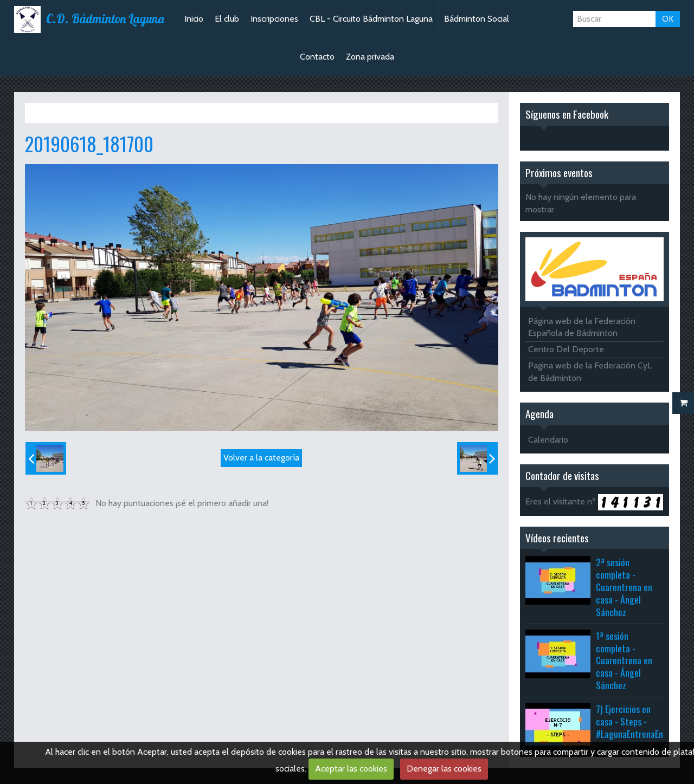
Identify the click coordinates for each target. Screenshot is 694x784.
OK (668, 19)
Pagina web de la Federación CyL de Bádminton (590, 372)
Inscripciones (274, 19)
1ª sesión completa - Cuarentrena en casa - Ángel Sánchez (624, 660)
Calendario (548, 440)
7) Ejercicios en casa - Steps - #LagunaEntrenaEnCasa (638, 721)
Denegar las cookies (444, 769)
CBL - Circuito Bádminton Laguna (371, 19)
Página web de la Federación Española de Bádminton (582, 327)
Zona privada (370, 57)
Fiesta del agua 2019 (170, 113)
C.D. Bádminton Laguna (105, 19)
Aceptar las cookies (351, 769)
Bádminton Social (477, 19)
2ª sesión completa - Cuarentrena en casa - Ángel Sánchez (624, 587)
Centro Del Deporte (566, 349)
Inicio (194, 19)
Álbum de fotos (97, 113)
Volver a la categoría (261, 458)
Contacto (317, 57)
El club (227, 19)
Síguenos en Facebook (567, 114)
